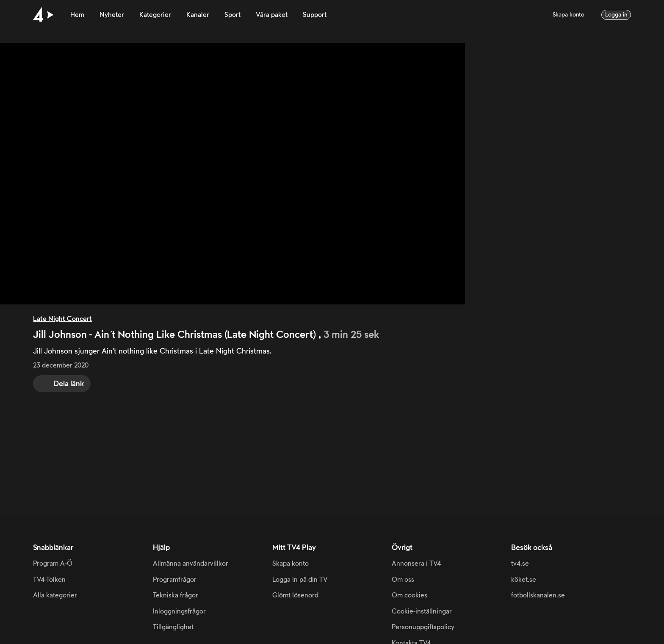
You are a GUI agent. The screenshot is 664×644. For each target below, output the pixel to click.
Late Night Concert (62, 319)
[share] (62, 384)
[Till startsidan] (43, 15)
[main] (332, 258)
